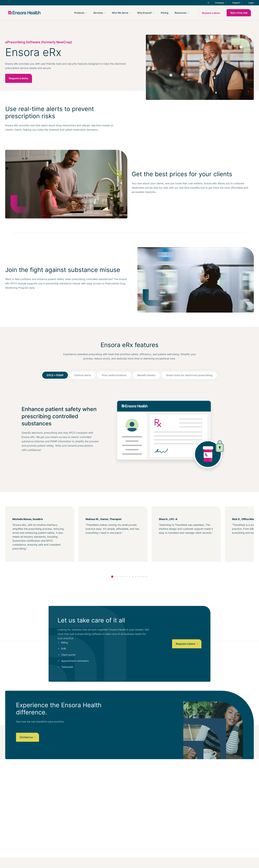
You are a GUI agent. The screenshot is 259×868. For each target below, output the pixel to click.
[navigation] (149, 13)
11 (141, 577)
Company (220, 3)
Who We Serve (120, 13)
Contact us (28, 737)
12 (144, 577)
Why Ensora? (145, 13)
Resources (181, 13)
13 (147, 577)
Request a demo (211, 13)
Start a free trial (239, 13)
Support (236, 3)
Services (98, 13)
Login (251, 3)
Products (79, 13)
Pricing (165, 13)
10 (138, 577)
